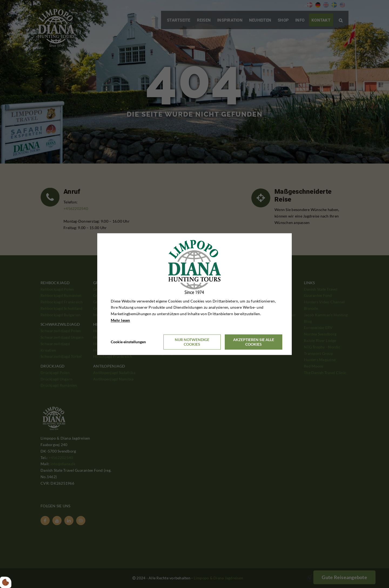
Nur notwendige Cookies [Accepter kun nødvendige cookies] (192, 342)
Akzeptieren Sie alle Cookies (254, 342)
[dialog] (194, 294)
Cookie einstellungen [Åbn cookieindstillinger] (128, 342)
